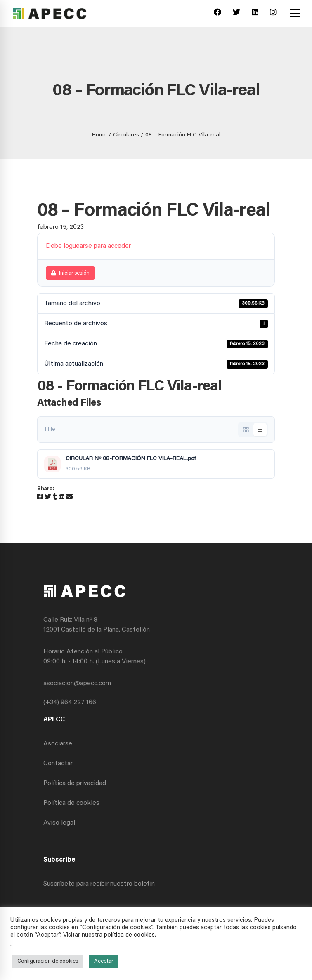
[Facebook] (217, 13)
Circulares (126, 135)
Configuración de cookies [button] (48, 961)
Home (99, 135)
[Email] (69, 497)
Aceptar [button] (104, 961)
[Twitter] (236, 13)
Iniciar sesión (70, 273)
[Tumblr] (55, 497)
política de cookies (129, 935)
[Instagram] (273, 13)
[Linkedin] (255, 13)
